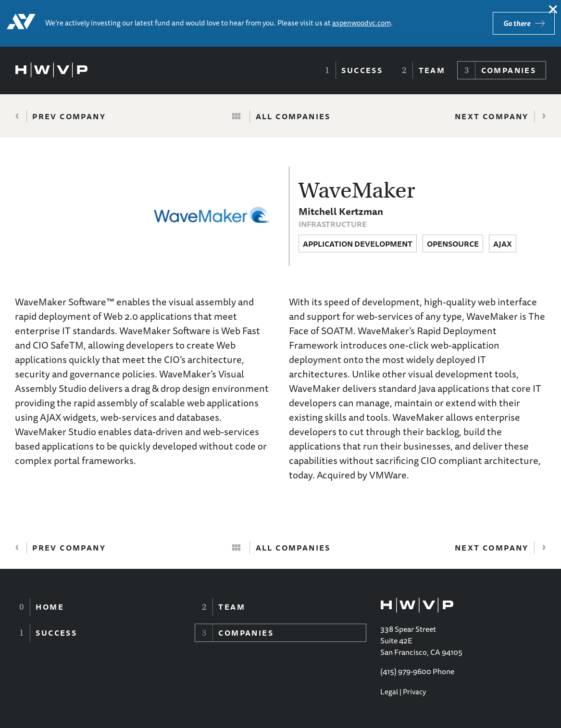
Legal (389, 692)
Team (432, 70)
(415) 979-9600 (406, 671)
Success (362, 70)
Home (50, 607)
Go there (517, 23)
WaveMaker (357, 190)
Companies (509, 70)
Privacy (414, 692)
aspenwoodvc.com (362, 23)
